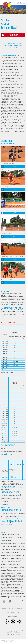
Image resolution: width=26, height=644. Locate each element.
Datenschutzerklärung (13, 616)
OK (21, 641)
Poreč (15, 47)
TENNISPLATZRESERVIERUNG (10, 45)
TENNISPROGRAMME (17, 44)
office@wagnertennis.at (15, 634)
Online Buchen (10, 35)
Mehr (8, 166)
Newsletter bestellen (19, 608)
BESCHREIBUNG (7, 44)
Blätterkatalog (10, 608)
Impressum (13, 613)
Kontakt (8, 613)
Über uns (4, 608)
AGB (18, 613)
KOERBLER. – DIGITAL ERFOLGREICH (17, 639)
